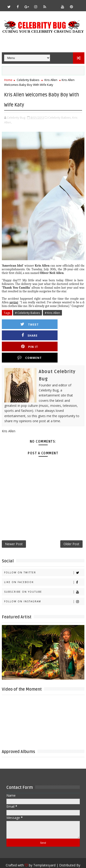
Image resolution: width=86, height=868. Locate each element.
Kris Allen (51, 80)
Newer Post (14, 523)
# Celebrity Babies (28, 313)
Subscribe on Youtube (44, 572)
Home (8, 80)
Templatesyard (44, 845)
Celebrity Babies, (60, 117)
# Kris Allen (52, 313)
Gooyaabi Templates (43, 852)
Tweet (25, 324)
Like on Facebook (44, 562)
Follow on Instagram (44, 582)
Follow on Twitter (44, 553)
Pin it (25, 335)
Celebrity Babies (28, 80)
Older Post (71, 523)
